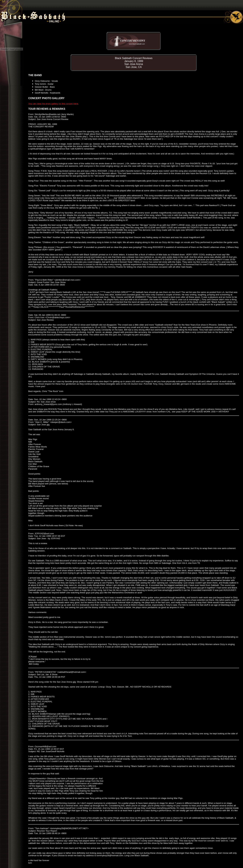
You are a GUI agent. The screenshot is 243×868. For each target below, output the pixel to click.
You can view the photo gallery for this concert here (53, 104)
